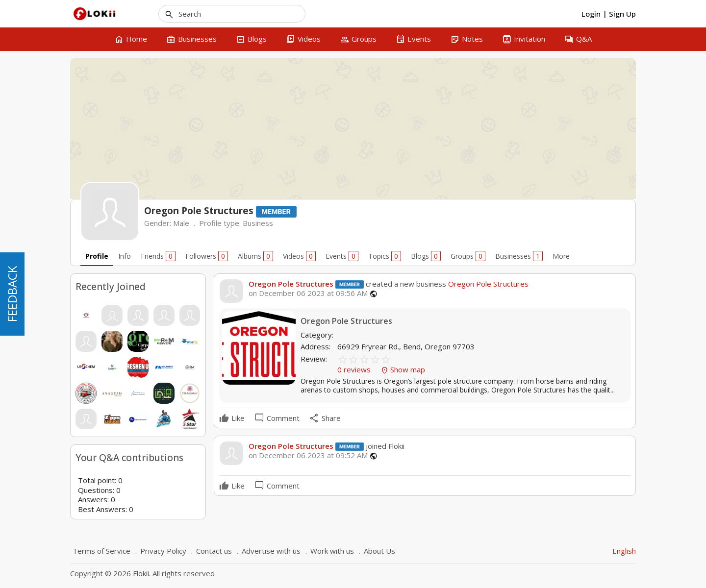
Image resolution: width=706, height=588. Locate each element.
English (624, 551)
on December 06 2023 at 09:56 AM (308, 293)
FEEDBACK (12, 294)
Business (258, 223)
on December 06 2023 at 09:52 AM (308, 455)
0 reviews (355, 369)
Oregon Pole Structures (291, 284)
